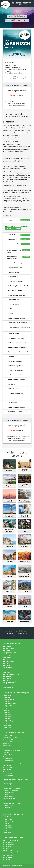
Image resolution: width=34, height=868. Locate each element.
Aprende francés (7, 707)
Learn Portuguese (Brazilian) (11, 675)
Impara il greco (7, 846)
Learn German (7, 658)
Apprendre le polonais (9, 802)
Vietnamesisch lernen (9, 775)
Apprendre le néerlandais (10, 800)
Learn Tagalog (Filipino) (9, 682)
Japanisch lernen (7, 756)
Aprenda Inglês (7, 829)
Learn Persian (6, 671)
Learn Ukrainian (7, 686)
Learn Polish (6, 673)
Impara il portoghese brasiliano (11, 852)
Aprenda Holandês (8, 827)
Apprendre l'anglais (8, 787)
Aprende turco (7, 728)
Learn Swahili (6, 680)
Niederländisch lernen (9, 760)
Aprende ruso (6, 724)
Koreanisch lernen (8, 758)
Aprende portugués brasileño (11, 722)
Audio (9, 229)
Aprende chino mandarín (10, 703)
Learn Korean (6, 669)
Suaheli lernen (7, 769)
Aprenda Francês (7, 823)
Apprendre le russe (8, 806)
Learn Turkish (6, 684)
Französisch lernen (8, 747)
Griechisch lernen (8, 749)
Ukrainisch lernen (7, 773)
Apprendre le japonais (9, 798)
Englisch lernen (7, 743)
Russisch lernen (7, 766)
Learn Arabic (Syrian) (9, 648)
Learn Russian (7, 676)
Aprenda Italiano (7, 831)
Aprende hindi (7, 711)
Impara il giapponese (9, 844)
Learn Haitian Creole (8, 661)
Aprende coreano (7, 705)
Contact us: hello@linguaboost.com (12, 866)
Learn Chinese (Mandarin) (10, 652)
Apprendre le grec (8, 794)
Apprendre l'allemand (9, 785)
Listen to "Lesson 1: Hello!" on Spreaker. (16, 226)
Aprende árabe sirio (8, 699)
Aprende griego (7, 709)
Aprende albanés (7, 696)
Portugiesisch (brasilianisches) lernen (13, 764)
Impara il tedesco (7, 858)
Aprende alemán (7, 698)
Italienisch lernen (7, 754)
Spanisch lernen (7, 768)
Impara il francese (8, 843)
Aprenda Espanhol (8, 821)
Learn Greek (6, 660)
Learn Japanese (7, 667)
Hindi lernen (6, 753)
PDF (18, 229)
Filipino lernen (7, 745)
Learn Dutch (6, 654)
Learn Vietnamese (8, 688)
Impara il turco (7, 860)
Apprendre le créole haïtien (10, 791)
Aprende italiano (7, 716)
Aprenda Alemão (7, 820)
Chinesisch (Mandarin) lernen (11, 741)
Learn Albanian (7, 646)
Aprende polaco (7, 720)
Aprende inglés (7, 714)
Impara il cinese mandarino (10, 841)
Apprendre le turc (7, 807)
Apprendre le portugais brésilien (12, 804)
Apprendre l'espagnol (9, 792)
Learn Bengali (6, 650)
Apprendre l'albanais (8, 783)
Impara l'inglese (7, 848)
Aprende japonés (7, 718)
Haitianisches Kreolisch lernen (11, 751)
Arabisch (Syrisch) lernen (10, 738)
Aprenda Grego (7, 825)
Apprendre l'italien (8, 796)
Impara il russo (7, 854)
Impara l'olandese (8, 850)
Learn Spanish (7, 678)
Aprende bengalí (7, 701)
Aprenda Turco (7, 833)
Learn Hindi (6, 663)
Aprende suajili (7, 726)
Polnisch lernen (7, 762)
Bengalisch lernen (8, 739)
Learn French (6, 656)
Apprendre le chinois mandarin (11, 789)
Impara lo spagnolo (8, 856)
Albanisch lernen (7, 736)
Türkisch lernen (7, 771)
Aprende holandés (8, 713)
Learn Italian (6, 665)
